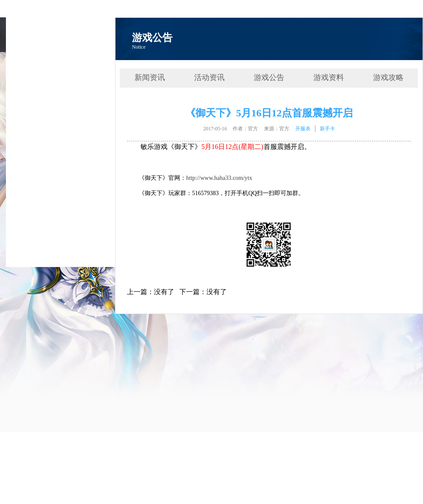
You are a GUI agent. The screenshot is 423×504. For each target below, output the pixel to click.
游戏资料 (329, 77)
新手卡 (327, 129)
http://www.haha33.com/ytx (219, 178)
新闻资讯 (150, 77)
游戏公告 (269, 77)
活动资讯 (209, 77)
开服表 (303, 129)
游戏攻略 (388, 77)
